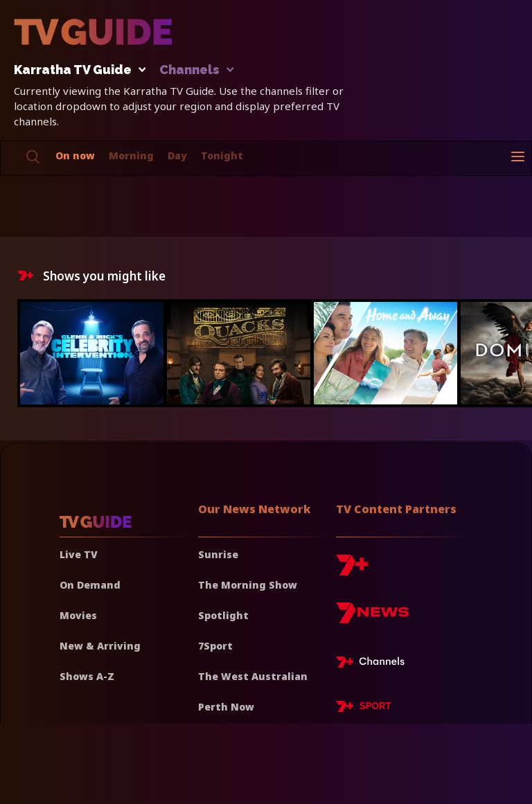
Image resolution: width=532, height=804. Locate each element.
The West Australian (253, 676)
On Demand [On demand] (90, 585)
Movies (78, 615)
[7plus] (352, 570)
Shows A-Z (87, 676)
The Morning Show (248, 585)
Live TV (79, 554)
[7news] (372, 618)
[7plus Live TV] (374, 664)
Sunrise (218, 554)
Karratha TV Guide (76, 70)
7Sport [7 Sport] (215, 646)
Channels (196, 70)
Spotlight (223, 615)
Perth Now (226, 707)
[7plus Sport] (364, 708)
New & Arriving (100, 646)
